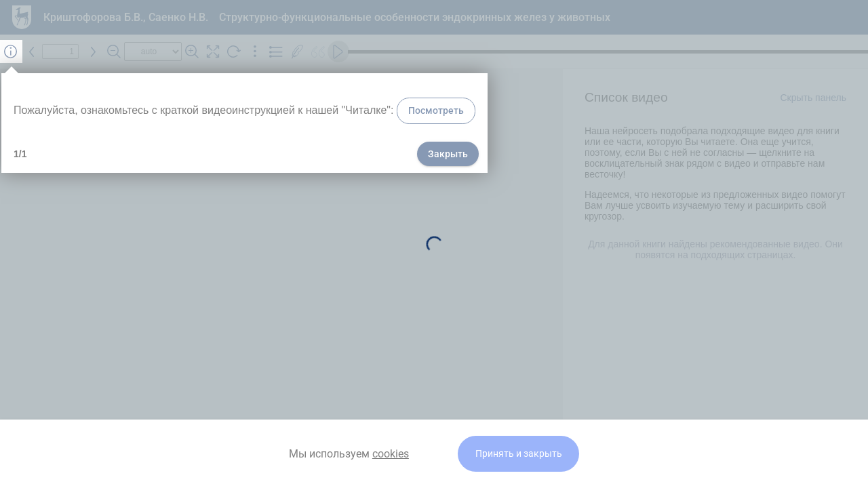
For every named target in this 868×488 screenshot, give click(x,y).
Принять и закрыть (519, 454)
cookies (391, 454)
